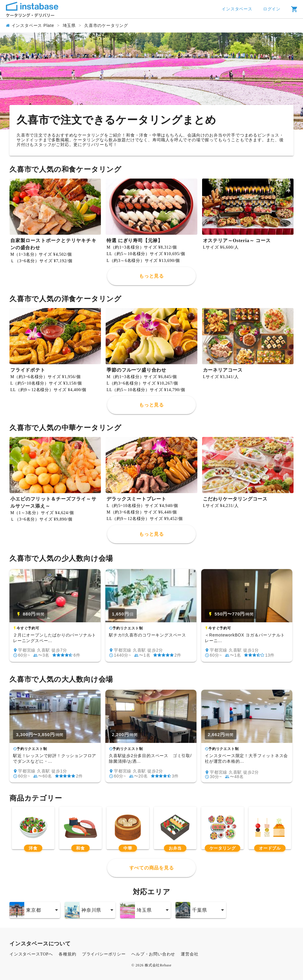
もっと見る (151, 276)
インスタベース (237, 9)
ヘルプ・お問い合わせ (153, 954)
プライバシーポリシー (104, 954)
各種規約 (67, 954)
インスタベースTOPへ (31, 954)
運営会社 (190, 954)
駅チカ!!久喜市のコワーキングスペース (148, 635)
